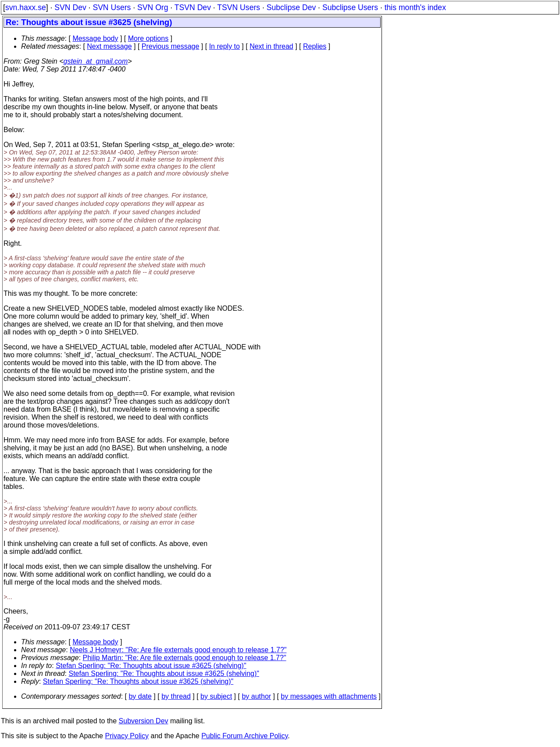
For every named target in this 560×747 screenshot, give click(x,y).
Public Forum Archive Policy (244, 736)
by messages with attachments (329, 696)
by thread (176, 696)
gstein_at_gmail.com (96, 61)
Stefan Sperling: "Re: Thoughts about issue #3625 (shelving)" (151, 666)
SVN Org (153, 7)
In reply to (225, 46)
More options (148, 38)
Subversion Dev (144, 721)
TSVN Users (239, 7)
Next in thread (271, 46)
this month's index (415, 7)
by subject (216, 696)
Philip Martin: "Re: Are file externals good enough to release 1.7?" (185, 658)
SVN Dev (70, 7)
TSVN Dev (193, 7)
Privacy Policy (127, 736)
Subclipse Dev (291, 7)
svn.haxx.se (26, 7)
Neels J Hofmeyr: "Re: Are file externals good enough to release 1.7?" (178, 650)
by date (140, 696)
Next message (109, 46)
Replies (315, 46)
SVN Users (112, 7)
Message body (95, 38)
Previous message (171, 46)
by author (256, 696)
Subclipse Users (350, 7)
